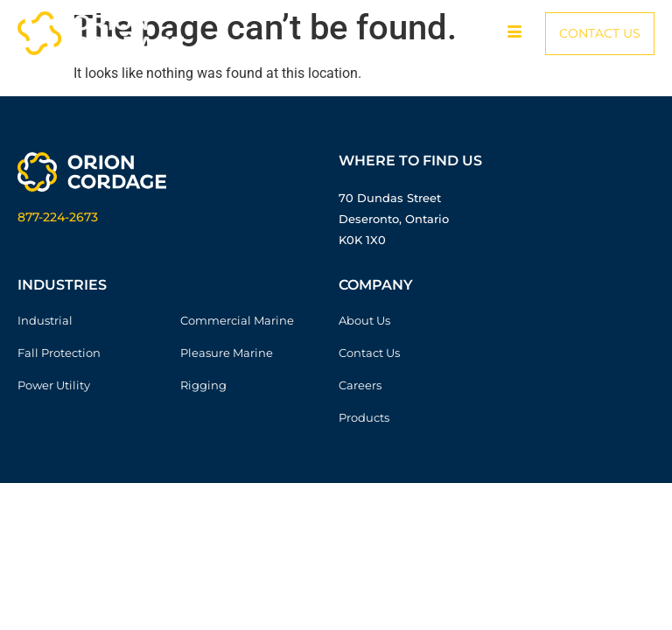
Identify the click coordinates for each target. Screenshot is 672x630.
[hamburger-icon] (514, 33)
